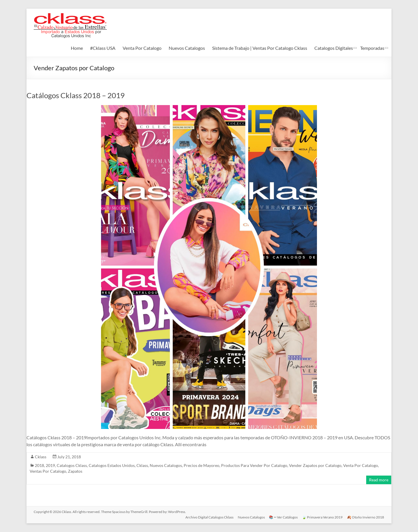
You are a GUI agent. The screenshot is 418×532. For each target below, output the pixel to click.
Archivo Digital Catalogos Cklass (208, 517)
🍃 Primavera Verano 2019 (322, 517)
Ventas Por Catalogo (48, 471)
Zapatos (75, 471)
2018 (39, 465)
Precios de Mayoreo (202, 465)
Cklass (41, 457)
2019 (50, 465)
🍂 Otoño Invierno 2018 (366, 517)
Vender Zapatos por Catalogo (315, 465)
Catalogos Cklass (72, 465)
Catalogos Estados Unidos (112, 465)
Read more (379, 480)
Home (77, 48)
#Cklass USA (103, 48)
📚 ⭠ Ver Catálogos (283, 517)
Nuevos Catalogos (187, 48)
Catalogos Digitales (334, 48)
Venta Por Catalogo (142, 48)
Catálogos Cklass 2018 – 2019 (76, 95)
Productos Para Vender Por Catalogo (254, 465)
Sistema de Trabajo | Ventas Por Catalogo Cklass (260, 48)
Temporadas (372, 48)
